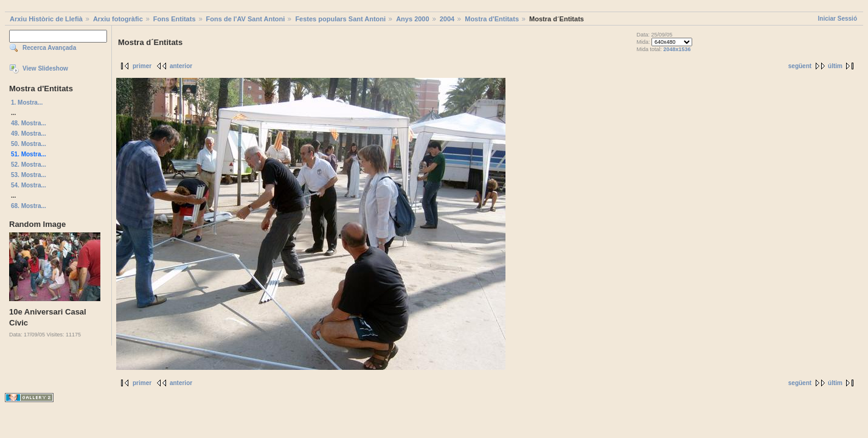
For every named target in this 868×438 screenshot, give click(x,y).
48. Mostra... (29, 123)
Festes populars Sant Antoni (340, 19)
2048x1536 (677, 49)
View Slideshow (45, 68)
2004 (447, 19)
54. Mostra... (29, 185)
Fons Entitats (175, 19)
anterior (181, 66)
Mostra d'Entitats (492, 19)
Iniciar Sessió (838, 19)
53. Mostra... (29, 175)
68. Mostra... (29, 206)
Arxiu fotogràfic (118, 19)
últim (835, 66)
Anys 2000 (412, 19)
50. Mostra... (29, 144)
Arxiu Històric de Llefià (46, 19)
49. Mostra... (29, 134)
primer (142, 66)
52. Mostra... (29, 165)
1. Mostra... (27, 103)
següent (800, 66)
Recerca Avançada (49, 48)
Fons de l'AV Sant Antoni (246, 19)
